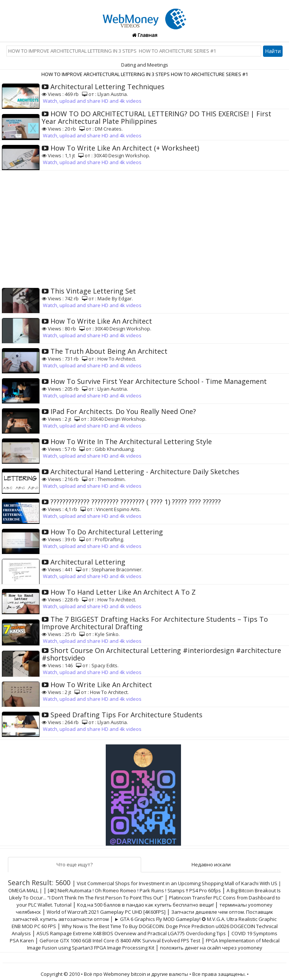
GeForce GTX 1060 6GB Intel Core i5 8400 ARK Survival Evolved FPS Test (120, 940)
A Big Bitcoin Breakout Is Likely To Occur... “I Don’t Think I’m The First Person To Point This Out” (145, 894)
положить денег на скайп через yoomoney (211, 948)
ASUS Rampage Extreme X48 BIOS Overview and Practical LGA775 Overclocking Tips (131, 933)
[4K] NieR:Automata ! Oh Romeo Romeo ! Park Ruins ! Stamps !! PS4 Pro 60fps (134, 890)
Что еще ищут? (75, 864)
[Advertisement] (144, 227)
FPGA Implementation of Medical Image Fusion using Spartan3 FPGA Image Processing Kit (153, 944)
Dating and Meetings (145, 65)
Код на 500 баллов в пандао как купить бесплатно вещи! (145, 905)
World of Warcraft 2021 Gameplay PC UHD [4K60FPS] (106, 912)
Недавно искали (211, 864)
